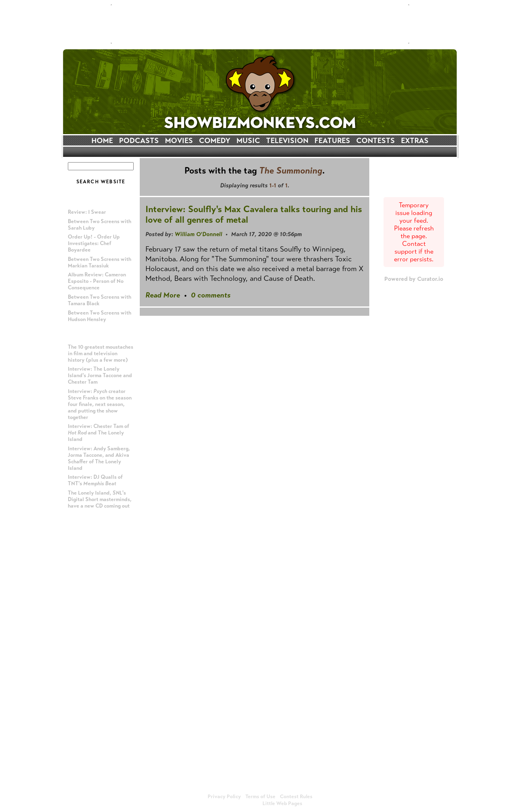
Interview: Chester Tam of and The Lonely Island (99, 433)
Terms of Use (260, 797)
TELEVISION (287, 141)
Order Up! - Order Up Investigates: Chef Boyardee (94, 243)
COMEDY (215, 141)
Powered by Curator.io (414, 279)
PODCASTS (139, 141)
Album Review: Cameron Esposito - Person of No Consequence (97, 281)
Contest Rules (296, 797)
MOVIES (179, 141)
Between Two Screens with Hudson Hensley (100, 316)
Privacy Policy (224, 797)
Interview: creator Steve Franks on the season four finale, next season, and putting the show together (100, 404)
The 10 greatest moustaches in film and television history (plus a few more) (101, 354)
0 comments (211, 295)
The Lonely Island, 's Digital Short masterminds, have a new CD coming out (100, 499)
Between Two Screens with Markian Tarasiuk (100, 263)
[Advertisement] (260, 24)
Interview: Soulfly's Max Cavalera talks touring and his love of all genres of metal (254, 214)
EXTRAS (415, 141)
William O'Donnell (198, 234)
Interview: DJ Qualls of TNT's (95, 480)
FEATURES (332, 141)
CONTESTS (376, 141)
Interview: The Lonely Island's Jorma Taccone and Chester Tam (100, 376)
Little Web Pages (282, 803)
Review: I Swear (87, 212)
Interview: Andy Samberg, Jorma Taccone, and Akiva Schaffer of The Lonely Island (99, 458)
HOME (102, 141)
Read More (163, 295)
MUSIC (248, 141)
